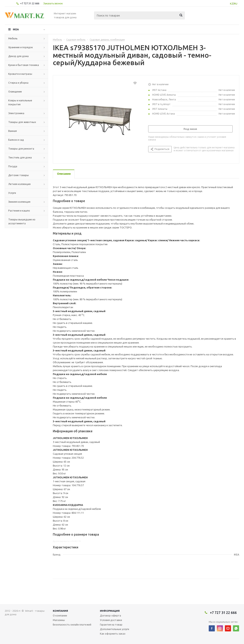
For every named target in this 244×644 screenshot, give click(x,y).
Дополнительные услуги (115, 629)
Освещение (15, 91)
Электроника (16, 113)
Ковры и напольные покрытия (20, 102)
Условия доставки (111, 620)
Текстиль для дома (20, 157)
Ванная (13, 131)
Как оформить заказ (113, 634)
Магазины (59, 620)
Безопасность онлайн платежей (72, 625)
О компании (60, 615)
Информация (110, 611)
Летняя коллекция (19, 184)
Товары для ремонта (21, 149)
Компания (60, 611)
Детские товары (19, 175)
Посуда (13, 166)
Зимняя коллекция (19, 202)
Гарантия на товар (111, 625)
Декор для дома (18, 56)
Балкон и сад (16, 140)
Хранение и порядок (21, 47)
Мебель (13, 38)
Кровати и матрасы (20, 74)
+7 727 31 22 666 (30, 3)
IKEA (16, 29)
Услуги (12, 193)
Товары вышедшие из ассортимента (22, 221)
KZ (232, 4)
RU (236, 4)
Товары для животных (22, 122)
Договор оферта (110, 615)
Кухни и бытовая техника (24, 65)
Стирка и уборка (18, 83)
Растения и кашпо (19, 211)
